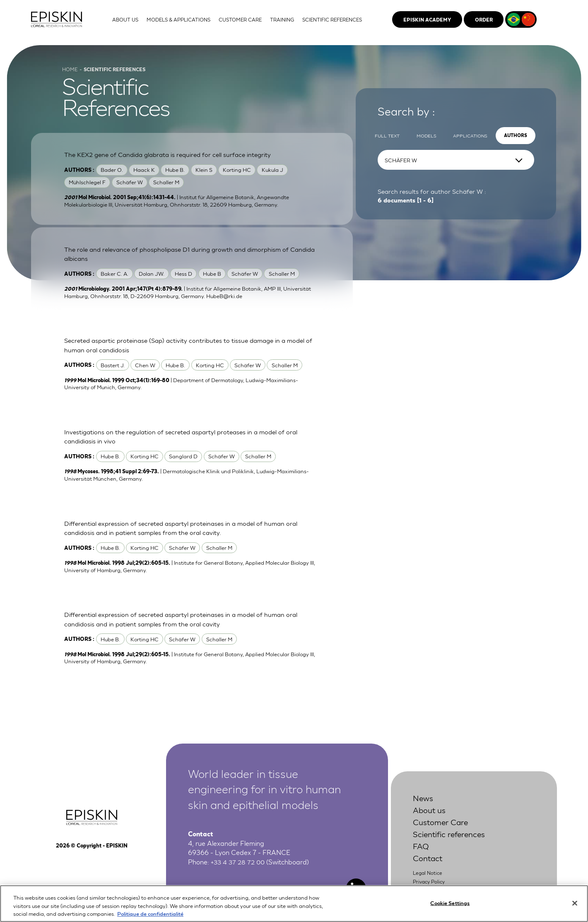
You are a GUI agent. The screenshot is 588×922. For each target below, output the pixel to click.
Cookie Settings (450, 907)
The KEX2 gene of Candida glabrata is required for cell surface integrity (173, 160)
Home (70, 75)
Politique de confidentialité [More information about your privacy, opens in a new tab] (150, 918)
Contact (429, 865)
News (424, 804)
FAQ (422, 852)
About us (431, 816)
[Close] (575, 908)
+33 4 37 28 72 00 (239, 868)
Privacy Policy (430, 888)
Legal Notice (429, 880)
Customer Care (444, 828)
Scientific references (454, 840)
